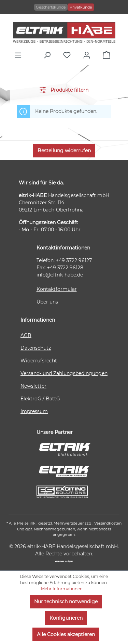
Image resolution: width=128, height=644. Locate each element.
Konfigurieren (66, 618)
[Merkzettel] (69, 55)
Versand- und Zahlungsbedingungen (64, 373)
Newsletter (33, 386)
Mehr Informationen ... (64, 589)
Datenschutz (36, 348)
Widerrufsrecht (39, 361)
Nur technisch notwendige (66, 602)
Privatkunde (81, 7)
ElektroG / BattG (40, 399)
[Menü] (20, 55)
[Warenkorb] (108, 55)
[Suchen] (49, 55)
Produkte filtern (64, 90)
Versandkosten (108, 523)
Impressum (34, 411)
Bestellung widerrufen (64, 151)
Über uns (47, 302)
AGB (26, 335)
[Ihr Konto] (88, 55)
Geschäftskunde (51, 7)
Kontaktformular (57, 289)
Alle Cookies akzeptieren (66, 634)
